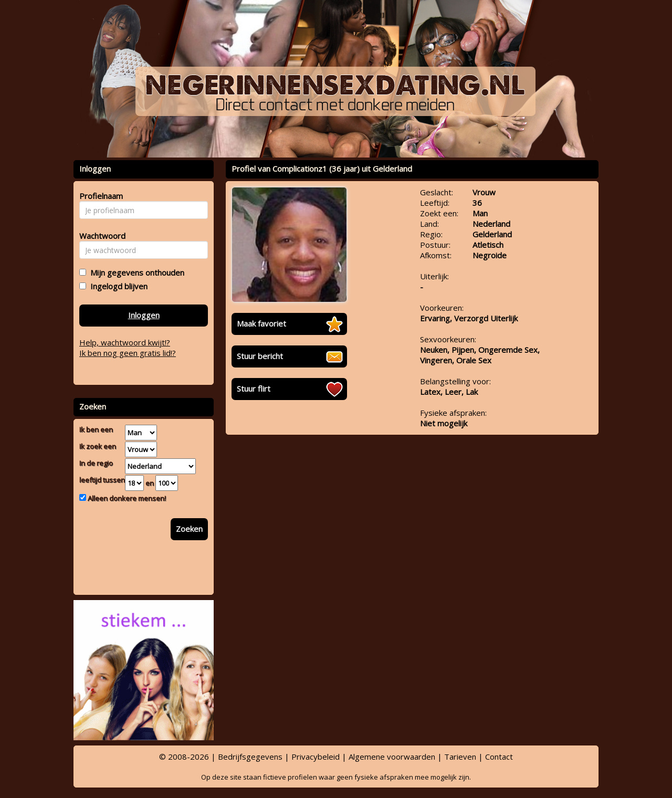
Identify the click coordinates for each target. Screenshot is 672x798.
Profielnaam (99, 196)
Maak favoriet (261, 323)
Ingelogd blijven (117, 286)
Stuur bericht (260, 356)
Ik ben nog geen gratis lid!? (128, 353)
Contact (499, 757)
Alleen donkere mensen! (126, 498)
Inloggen (144, 315)
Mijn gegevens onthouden (135, 272)
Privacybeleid (316, 757)
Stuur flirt (254, 388)
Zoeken (189, 529)
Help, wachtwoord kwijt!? (125, 342)
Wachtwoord (99, 236)
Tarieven (460, 757)
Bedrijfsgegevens (250, 757)
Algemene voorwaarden (392, 757)
